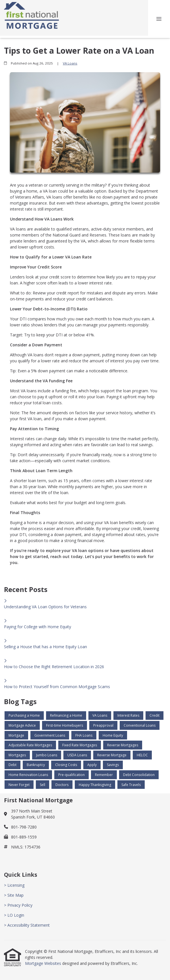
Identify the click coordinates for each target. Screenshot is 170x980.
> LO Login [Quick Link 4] (14, 915)
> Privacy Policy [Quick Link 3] (18, 905)
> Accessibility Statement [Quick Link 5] (27, 925)
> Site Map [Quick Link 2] (14, 895)
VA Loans (70, 63)
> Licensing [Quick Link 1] (14, 885)
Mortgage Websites (44, 963)
